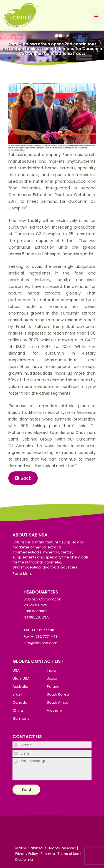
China (18, 710)
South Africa (58, 702)
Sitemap (48, 854)
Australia (20, 687)
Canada (20, 702)
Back (23, 478)
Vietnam (54, 710)
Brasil (17, 694)
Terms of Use (68, 854)
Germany (21, 719)
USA (16, 670)
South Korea (58, 694)
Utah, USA (21, 678)
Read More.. (23, 574)
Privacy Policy (27, 854)
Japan (53, 678)
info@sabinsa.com (40, 643)
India (51, 670)
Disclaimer (24, 860)
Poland (53, 687)
